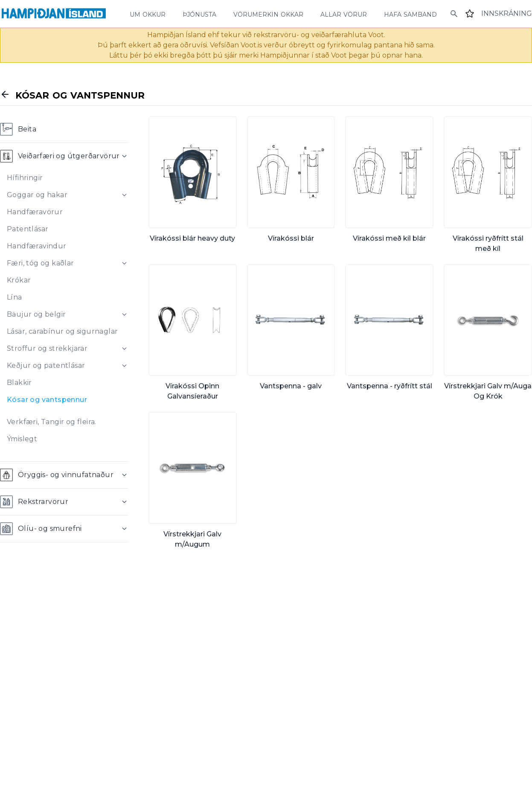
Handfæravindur (37, 246)
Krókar (19, 280)
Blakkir (19, 383)
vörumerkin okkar (268, 14)
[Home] (54, 14)
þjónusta (199, 14)
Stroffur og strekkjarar (47, 348)
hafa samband (410, 14)
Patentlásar (28, 229)
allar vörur (344, 14)
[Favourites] (470, 14)
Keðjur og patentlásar (46, 365)
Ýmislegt (22, 439)
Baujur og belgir (36, 314)
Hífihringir (25, 178)
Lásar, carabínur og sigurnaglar (62, 331)
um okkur (148, 14)
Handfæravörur (35, 212)
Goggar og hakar (37, 195)
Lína (15, 297)
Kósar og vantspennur (47, 400)
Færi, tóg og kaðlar (41, 263)
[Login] (507, 14)
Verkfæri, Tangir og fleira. (52, 422)
